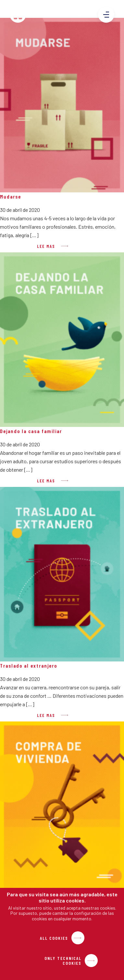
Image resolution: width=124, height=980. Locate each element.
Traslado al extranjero (29, 665)
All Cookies (54, 938)
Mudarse (11, 196)
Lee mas (46, 246)
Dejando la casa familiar (31, 431)
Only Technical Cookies (63, 961)
